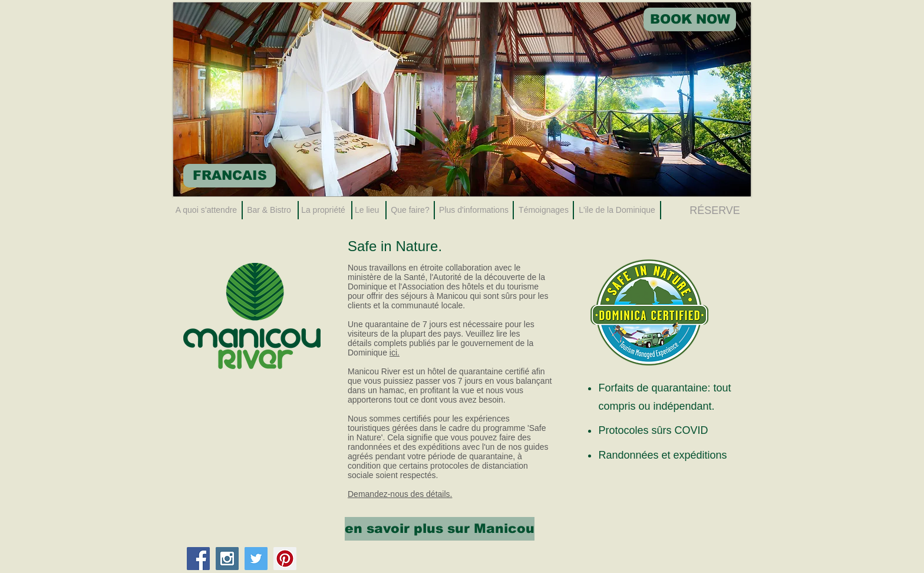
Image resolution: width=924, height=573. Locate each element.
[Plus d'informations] (474, 210)
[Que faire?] (410, 210)
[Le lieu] (367, 210)
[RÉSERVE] (715, 211)
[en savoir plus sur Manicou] (440, 529)
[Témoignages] (544, 210)
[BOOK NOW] (690, 19)
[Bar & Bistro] (269, 210)
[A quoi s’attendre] (206, 210)
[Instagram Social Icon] (227, 559)
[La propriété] (323, 210)
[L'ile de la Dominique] (617, 210)
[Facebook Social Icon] (198, 559)
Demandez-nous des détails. (400, 494)
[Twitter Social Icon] (256, 559)
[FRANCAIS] (230, 176)
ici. (395, 353)
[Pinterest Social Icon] (285, 559)
